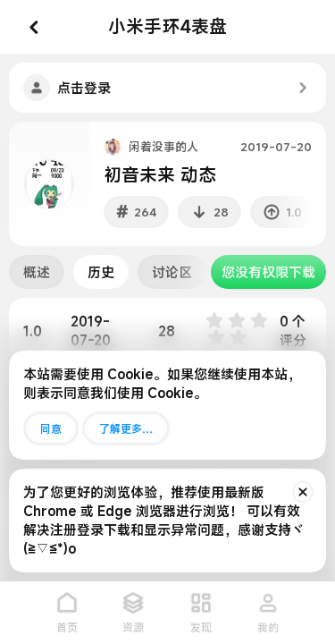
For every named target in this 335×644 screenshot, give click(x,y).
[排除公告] (303, 492)
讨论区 (172, 272)
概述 (37, 272)
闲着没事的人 (163, 147)
